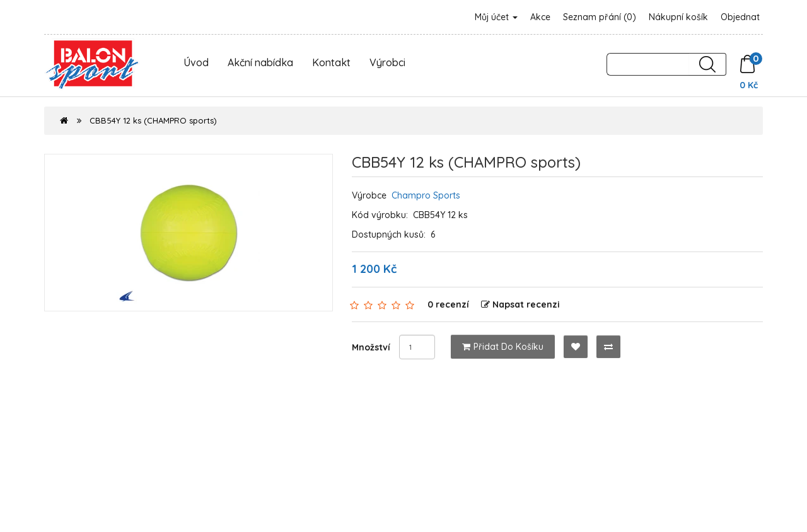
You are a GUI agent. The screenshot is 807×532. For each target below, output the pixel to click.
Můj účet (496, 17)
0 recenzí (448, 304)
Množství (371, 347)
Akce (540, 17)
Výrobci (387, 62)
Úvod (196, 62)
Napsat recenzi (520, 304)
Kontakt (331, 62)
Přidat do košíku (503, 347)
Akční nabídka (260, 62)
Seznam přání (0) (600, 17)
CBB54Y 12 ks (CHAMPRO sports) (153, 120)
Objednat (740, 17)
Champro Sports (426, 195)
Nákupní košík (678, 17)
